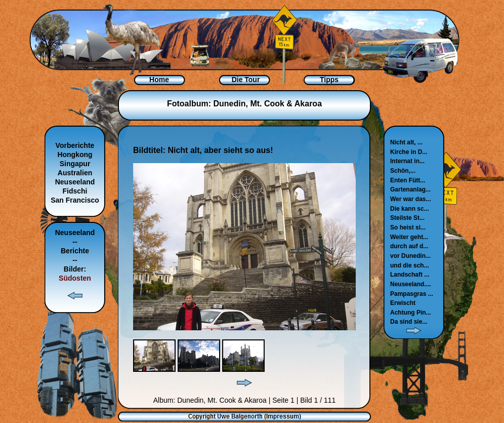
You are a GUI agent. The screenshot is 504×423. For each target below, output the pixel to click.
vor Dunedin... (410, 256)
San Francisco (75, 200)
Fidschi (75, 191)
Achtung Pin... (411, 313)
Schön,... (403, 171)
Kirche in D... (409, 152)
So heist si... (408, 227)
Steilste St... (407, 218)
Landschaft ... (410, 275)
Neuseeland (75, 182)
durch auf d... (409, 246)
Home (159, 80)
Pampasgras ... (412, 294)
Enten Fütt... (408, 180)
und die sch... (410, 265)
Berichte (75, 251)
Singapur (75, 164)
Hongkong (75, 155)
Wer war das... (410, 199)
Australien (75, 173)
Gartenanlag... (410, 189)
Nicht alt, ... (406, 142)
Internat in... (407, 161)
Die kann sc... (410, 209)
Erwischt (403, 303)
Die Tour (246, 80)
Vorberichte (75, 145)
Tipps (329, 80)
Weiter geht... (409, 237)
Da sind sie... (409, 322)
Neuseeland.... (411, 284)
